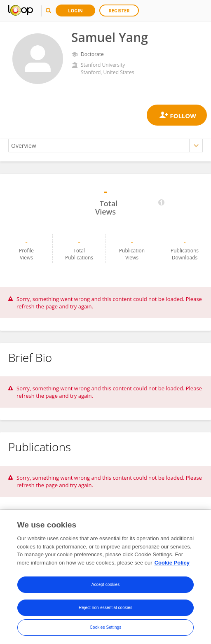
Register (119, 10)
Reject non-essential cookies (105, 610)
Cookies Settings (106, 629)
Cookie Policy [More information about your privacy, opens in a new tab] (172, 565)
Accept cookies (106, 587)
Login (75, 10)
